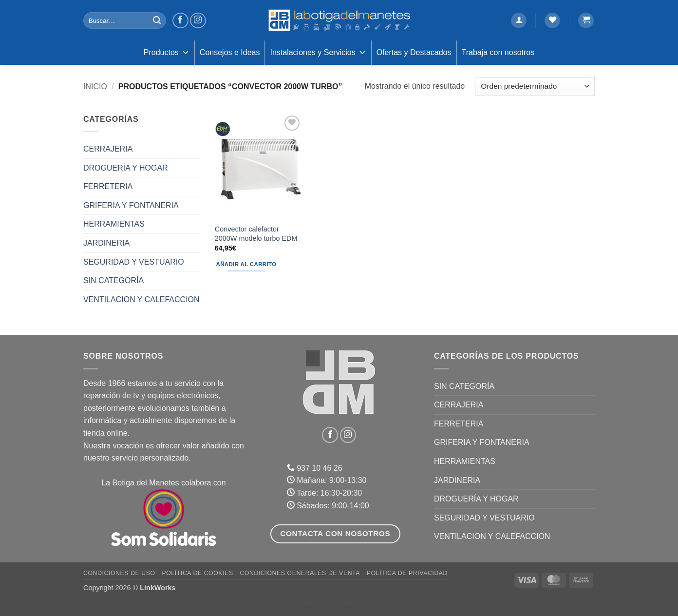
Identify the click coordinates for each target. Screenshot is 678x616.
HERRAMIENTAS (114, 224)
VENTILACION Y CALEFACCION (141, 299)
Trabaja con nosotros (498, 52)
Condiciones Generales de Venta (300, 573)
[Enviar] (157, 20)
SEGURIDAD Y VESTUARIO (134, 262)
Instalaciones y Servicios (318, 53)
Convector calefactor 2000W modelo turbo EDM (256, 234)
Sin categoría (113, 280)
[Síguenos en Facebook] (180, 21)
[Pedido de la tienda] (535, 87)
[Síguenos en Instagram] (198, 21)
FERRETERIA (108, 186)
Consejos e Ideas (230, 52)
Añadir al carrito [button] (246, 264)
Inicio (95, 87)
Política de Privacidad (407, 573)
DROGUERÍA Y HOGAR (126, 168)
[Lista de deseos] (552, 21)
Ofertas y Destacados (414, 52)
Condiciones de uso (119, 573)
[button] (519, 21)
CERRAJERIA (108, 149)
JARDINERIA (106, 243)
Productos (167, 53)
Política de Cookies (197, 573)
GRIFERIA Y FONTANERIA (131, 205)
